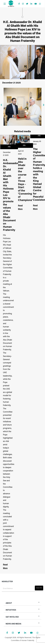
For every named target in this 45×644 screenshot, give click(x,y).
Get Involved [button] (12, 617)
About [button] (9, 603)
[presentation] (1, 105)
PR (9, 147)
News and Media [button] (13, 624)
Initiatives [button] (11, 610)
